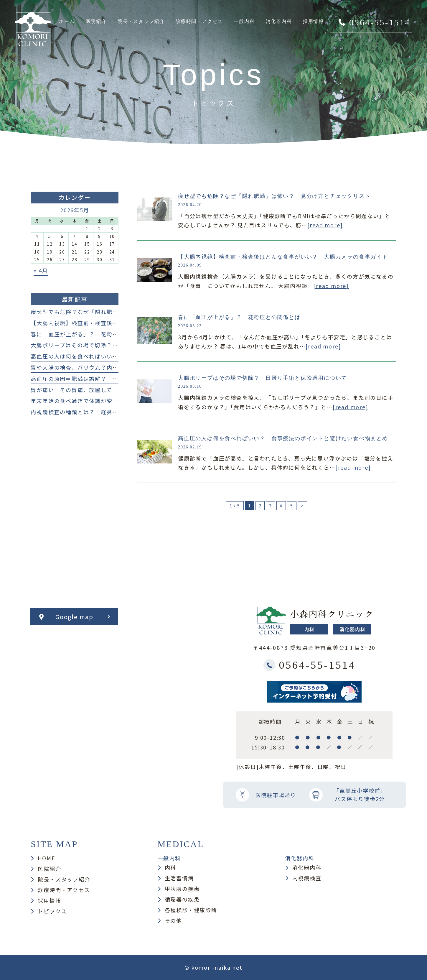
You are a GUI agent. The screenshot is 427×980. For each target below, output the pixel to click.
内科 (171, 867)
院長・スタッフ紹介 (64, 879)
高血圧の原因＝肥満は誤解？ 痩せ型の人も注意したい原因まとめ (118, 379)
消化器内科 (307, 867)
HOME (46, 858)
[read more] (325, 225)
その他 (173, 920)
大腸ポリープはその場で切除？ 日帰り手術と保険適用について (263, 378)
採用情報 (49, 900)
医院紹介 (49, 869)
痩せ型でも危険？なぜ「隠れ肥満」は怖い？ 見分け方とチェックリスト (274, 196)
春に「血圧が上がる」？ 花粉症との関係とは (239, 317)
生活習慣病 (179, 878)
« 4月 (41, 270)
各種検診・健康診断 (191, 910)
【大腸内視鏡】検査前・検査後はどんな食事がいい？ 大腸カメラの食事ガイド (283, 257)
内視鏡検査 (307, 878)
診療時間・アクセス (64, 890)
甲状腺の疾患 (182, 889)
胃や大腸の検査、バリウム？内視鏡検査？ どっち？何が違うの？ (118, 367)
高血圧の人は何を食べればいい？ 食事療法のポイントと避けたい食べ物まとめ (283, 438)
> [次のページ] (302, 506)
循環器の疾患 (182, 899)
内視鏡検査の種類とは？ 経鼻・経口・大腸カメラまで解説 (109, 412)
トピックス (52, 911)
